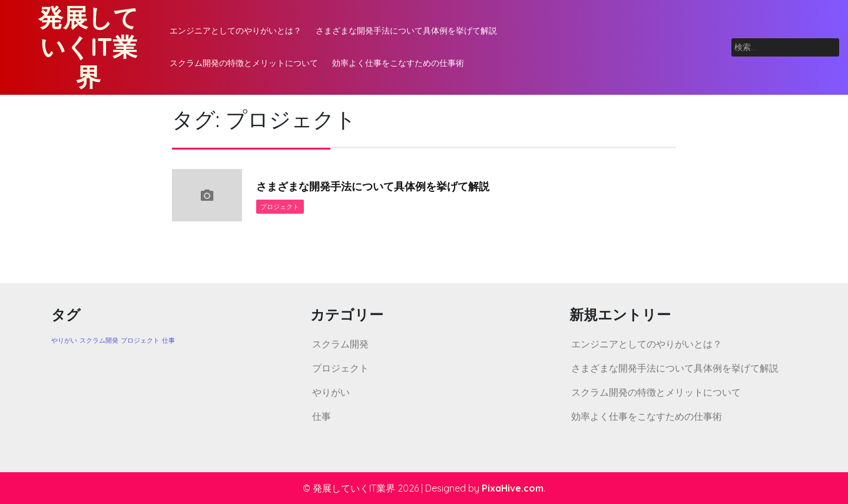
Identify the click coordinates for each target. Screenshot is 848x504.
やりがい (331, 392)
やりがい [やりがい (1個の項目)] (64, 340)
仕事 (322, 416)
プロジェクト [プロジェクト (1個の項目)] (140, 340)
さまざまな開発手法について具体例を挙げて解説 (406, 31)
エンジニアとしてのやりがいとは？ (236, 31)
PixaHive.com (513, 488)
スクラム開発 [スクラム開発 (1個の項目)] (99, 340)
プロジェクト (280, 207)
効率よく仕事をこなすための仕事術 (398, 63)
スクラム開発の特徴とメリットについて (244, 63)
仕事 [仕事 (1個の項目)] (168, 340)
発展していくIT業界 (88, 47)
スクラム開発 (340, 344)
